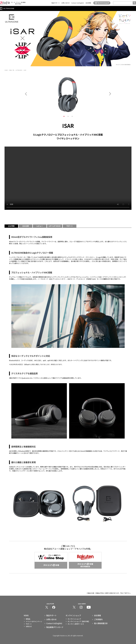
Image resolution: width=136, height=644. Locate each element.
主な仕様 (25, 226)
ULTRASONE (19, 70)
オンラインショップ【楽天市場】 (79, 621)
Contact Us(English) (78, 3)
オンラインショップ (74, 619)
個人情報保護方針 (101, 623)
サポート (70, 226)
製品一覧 (12, 70)
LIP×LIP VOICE (55, 226)
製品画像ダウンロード (55, 627)
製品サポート (56, 3)
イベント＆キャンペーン (34, 621)
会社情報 (88, 3)
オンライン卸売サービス (76, 624)
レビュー (40, 226)
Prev (26, 94)
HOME (6, 70)
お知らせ (29, 626)
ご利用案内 (98, 619)
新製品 (28, 619)
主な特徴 (11, 226)
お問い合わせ (66, 3)
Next (110, 94)
